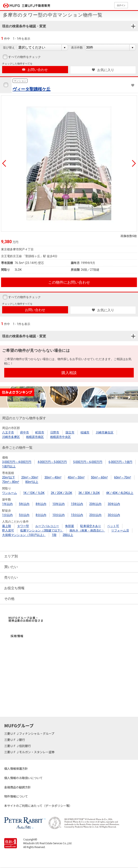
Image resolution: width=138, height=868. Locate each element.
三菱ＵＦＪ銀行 (15, 740)
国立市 (70, 432)
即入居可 (8, 530)
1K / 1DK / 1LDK (34, 493)
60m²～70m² (123, 477)
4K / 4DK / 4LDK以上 (120, 493)
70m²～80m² (11, 482)
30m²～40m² (53, 477)
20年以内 (96, 504)
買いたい (11, 567)
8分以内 (41, 515)
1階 (54, 535)
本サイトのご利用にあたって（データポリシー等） (38, 806)
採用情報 (17, 636)
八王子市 (8, 432)
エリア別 (11, 556)
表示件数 (77, 48)
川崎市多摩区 (11, 437)
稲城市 (85, 432)
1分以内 (7, 515)
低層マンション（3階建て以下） (42, 530)
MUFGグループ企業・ (26, 619)
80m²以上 (32, 482)
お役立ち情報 (14, 588)
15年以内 (77, 504)
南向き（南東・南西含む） (87, 530)
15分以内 (77, 515)
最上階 (7, 526)
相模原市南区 (35, 437)
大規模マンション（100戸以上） (24, 535)
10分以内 (59, 515)
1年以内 (7, 504)
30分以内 (114, 515)
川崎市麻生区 (105, 432)
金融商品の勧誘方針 (18, 787)
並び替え (9, 48)
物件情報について (16, 796)
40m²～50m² (76, 477)
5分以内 (24, 515)
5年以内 (24, 504)
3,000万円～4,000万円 (17, 462)
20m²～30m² (30, 477)
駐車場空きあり (91, 526)
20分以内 (96, 515)
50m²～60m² (99, 477)
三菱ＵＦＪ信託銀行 (18, 746)
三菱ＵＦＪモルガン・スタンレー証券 (30, 752)
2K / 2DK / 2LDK (61, 493)
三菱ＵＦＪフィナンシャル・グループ (30, 733)
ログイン (121, 5)
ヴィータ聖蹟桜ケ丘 (31, 89)
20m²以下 (9, 477)
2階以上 (68, 535)
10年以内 (59, 504)
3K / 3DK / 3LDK (89, 493)
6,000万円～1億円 (120, 462)
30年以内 (114, 504)
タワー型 (23, 526)
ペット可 (113, 526)
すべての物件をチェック (24, 57)
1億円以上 (9, 466)
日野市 (55, 432)
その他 (9, 599)
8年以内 (41, 504)
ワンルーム (10, 493)
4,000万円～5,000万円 (52, 462)
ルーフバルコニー (47, 526)
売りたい (11, 577)
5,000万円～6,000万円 (88, 462)
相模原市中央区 (60, 437)
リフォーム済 (120, 530)
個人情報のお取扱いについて (23, 778)
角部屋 (70, 526)
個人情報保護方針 (16, 768)
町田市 (40, 432)
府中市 (25, 432)
